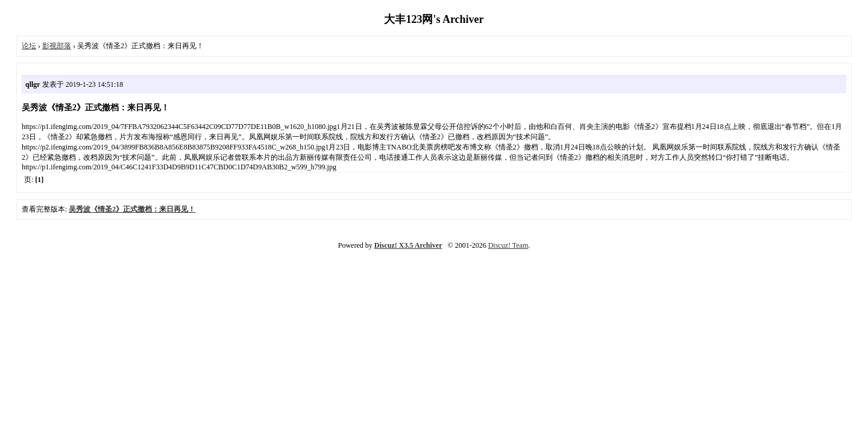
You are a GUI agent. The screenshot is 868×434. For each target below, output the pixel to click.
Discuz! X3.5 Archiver (408, 245)
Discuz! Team (508, 245)
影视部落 (57, 46)
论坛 (29, 46)
